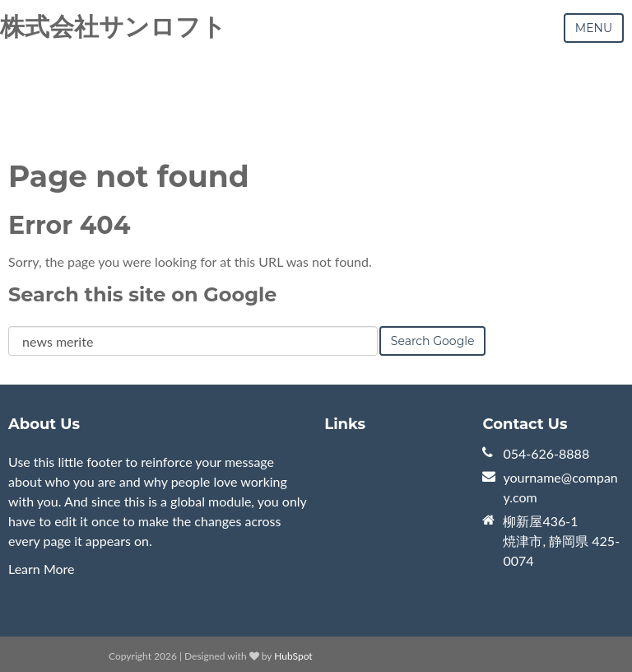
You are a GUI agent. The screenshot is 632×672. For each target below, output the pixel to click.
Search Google (433, 341)
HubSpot (293, 656)
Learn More (42, 569)
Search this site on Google (142, 294)
